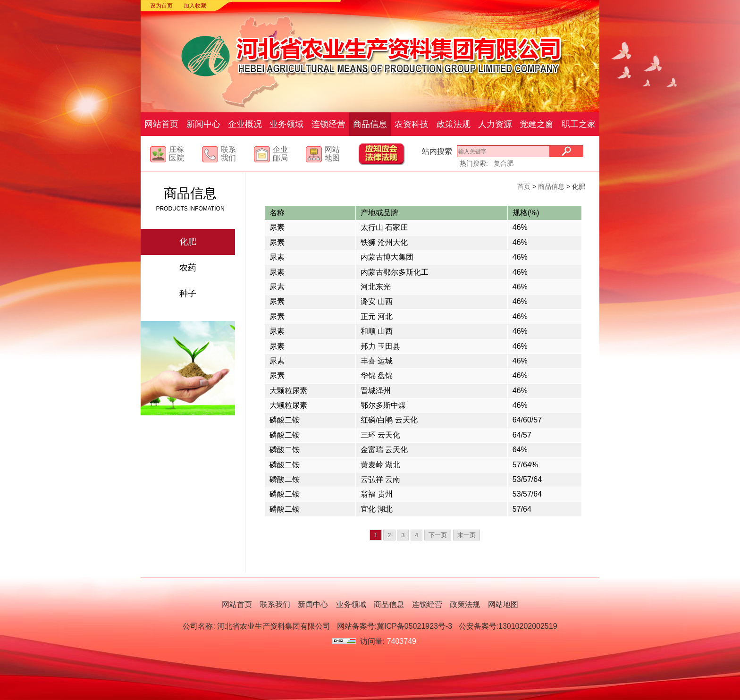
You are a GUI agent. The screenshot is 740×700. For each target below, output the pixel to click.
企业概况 (245, 124)
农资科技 (412, 124)
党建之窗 (537, 124)
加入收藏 (195, 6)
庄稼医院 (177, 154)
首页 (524, 186)
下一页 (438, 535)
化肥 (188, 242)
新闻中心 (203, 124)
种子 (188, 294)
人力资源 (495, 124)
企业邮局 (280, 154)
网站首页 (161, 124)
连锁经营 (328, 124)
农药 (188, 268)
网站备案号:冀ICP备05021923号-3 (395, 626)
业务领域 (286, 124)
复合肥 (504, 163)
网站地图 (332, 154)
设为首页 (161, 6)
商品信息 (370, 124)
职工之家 (579, 124)
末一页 (467, 535)
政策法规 (454, 124)
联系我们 (228, 154)
